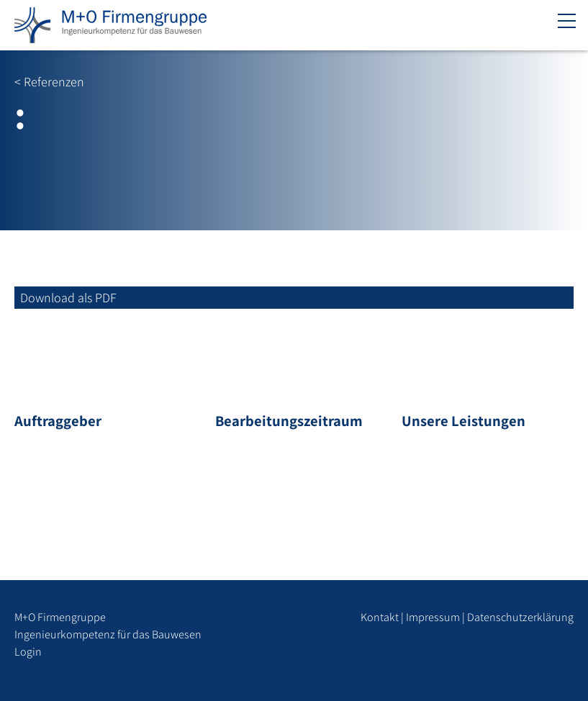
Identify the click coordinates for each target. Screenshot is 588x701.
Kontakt (380, 617)
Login (28, 652)
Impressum (433, 617)
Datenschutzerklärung (520, 617)
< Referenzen (49, 82)
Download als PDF (68, 298)
